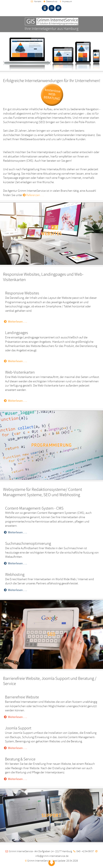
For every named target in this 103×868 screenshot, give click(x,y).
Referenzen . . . (33, 195)
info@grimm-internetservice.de (52, 856)
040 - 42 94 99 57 (85, 851)
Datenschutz (50, 1)
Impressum (66, 1)
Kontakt (36, 1)
